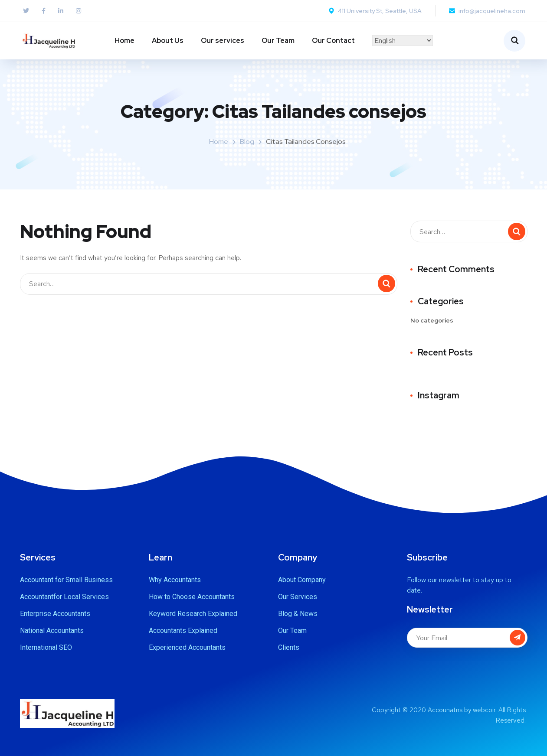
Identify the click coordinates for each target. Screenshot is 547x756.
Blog (247, 142)
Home (124, 41)
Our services (223, 41)
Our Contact (333, 41)
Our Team (278, 41)
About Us (168, 41)
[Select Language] (403, 41)
